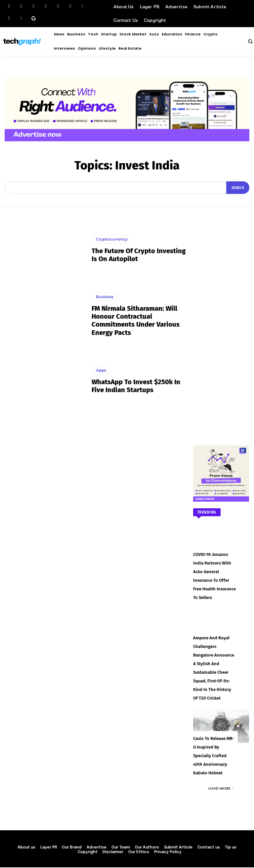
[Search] (238, 188)
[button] (250, 41)
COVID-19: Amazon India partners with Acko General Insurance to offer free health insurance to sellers (215, 571)
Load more (221, 765)
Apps (101, 370)
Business (105, 297)
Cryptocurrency (112, 239)
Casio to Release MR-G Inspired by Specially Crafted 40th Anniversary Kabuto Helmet (214, 734)
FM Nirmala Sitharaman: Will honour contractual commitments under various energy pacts (135, 320)
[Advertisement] (221, 320)
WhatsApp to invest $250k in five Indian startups (136, 386)
